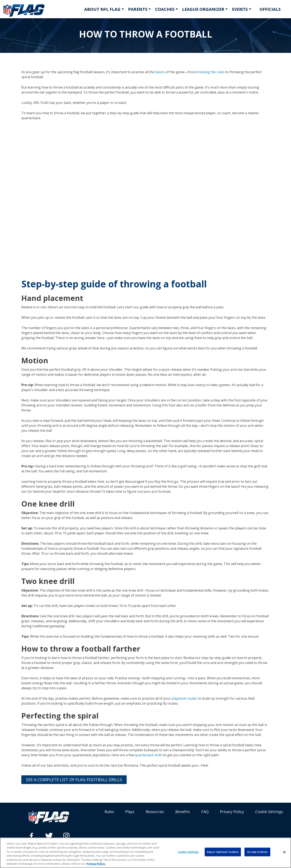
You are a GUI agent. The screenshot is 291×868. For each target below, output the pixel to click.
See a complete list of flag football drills (74, 780)
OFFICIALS (270, 9)
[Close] (284, 852)
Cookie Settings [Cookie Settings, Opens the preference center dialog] (188, 852)
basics (160, 72)
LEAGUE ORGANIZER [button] (203, 9)
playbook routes (184, 698)
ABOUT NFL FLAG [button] (102, 9)
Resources (155, 812)
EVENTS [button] (240, 9)
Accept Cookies (257, 852)
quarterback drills (149, 755)
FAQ (205, 812)
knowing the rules (210, 72)
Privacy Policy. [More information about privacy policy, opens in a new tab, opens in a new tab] (96, 864)
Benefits (183, 812)
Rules (109, 812)
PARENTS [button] (138, 9)
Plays (130, 812)
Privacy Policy (232, 812)
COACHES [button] (165, 9)
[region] (145, 853)
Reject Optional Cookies (223, 852)
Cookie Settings (269, 812)
